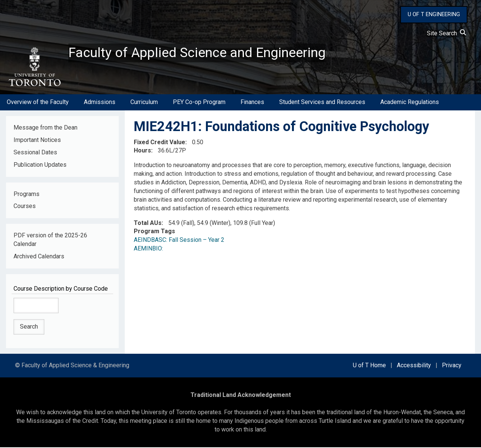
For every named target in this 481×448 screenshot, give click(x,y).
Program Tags (154, 232)
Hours (142, 151)
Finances (252, 103)
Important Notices (37, 140)
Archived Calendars (39, 257)
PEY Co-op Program (199, 103)
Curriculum (144, 103)
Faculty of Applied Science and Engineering (197, 53)
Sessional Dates (35, 153)
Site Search (446, 33)
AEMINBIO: (150, 249)
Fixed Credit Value (160, 143)
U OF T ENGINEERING (434, 14)
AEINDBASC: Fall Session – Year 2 (179, 241)
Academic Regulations (410, 103)
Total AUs (148, 223)
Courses (25, 207)
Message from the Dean (45, 128)
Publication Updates (40, 165)
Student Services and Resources (322, 103)
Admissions (100, 103)
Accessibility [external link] (414, 366)
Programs (26, 194)
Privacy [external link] (452, 366)
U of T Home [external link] (369, 366)
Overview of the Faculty (38, 103)
